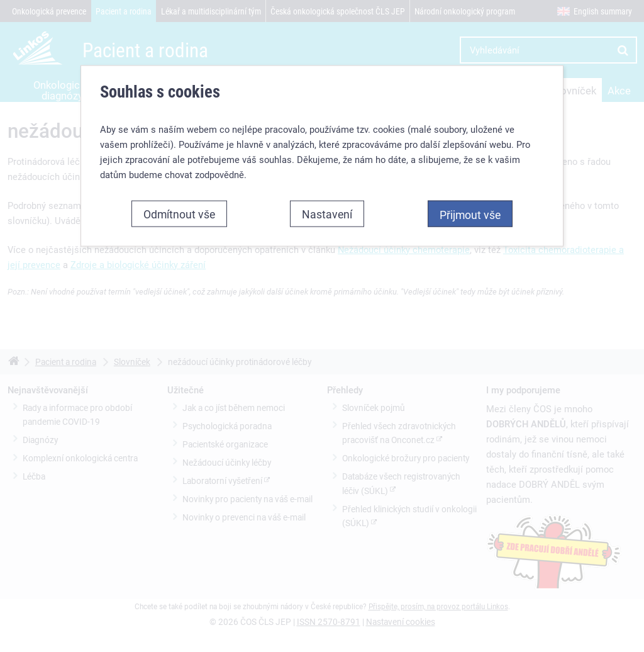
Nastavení (327, 214)
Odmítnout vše (179, 214)
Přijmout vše (470, 215)
